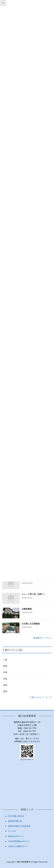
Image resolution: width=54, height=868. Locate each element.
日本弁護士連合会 (16, 816)
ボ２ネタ (12, 831)
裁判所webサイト (16, 836)
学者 (5, 672)
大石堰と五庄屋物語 (31, 624)
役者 (5, 679)
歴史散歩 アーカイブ (43, 638)
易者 (5, 685)
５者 (5, 660)
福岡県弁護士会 (15, 821)
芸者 (5, 691)
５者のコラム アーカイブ (41, 697)
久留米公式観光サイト (18, 846)
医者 (5, 666)
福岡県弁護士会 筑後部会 (19, 826)
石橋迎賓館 (27, 609)
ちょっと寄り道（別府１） (34, 594)
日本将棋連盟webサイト (19, 841)
